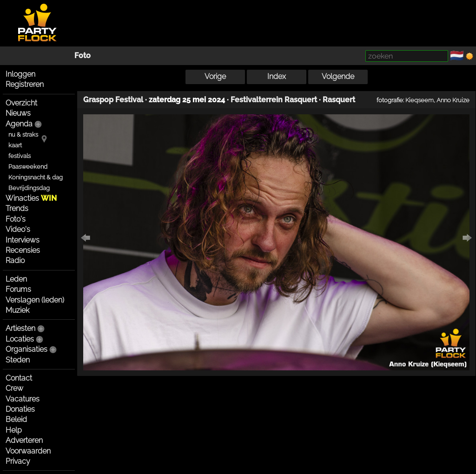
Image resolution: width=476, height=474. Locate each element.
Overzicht (21, 103)
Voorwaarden (28, 451)
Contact (19, 378)
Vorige (215, 76)
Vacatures (23, 399)
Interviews (23, 240)
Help (14, 430)
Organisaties (26, 349)
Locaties (20, 339)
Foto (83, 56)
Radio (15, 260)
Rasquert (339, 100)
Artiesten (20, 328)
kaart (15, 145)
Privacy (18, 461)
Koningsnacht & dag (36, 177)
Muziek (17, 310)
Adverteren (24, 440)
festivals (20, 156)
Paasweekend (28, 167)
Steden (18, 360)
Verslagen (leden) (35, 300)
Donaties (20, 409)
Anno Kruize (453, 100)
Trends (17, 208)
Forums (18, 289)
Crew (14, 388)
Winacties (31, 198)
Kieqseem (420, 100)
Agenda (19, 124)
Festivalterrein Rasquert (274, 100)
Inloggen (20, 74)
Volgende (338, 76)
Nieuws (18, 113)
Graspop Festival (113, 100)
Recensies (23, 250)
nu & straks (23, 135)
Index (277, 76)
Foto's (16, 219)
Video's (18, 229)
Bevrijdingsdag (29, 188)
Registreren (25, 84)
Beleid (16, 419)
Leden (16, 279)
